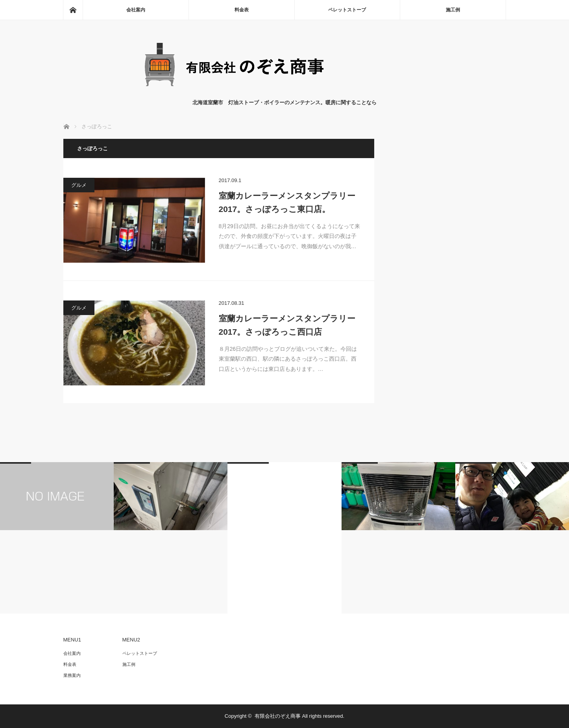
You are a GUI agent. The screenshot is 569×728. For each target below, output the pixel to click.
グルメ (79, 185)
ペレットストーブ (347, 10)
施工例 (453, 10)
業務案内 (72, 675)
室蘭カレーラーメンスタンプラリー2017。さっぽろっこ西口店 (287, 325)
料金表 (242, 10)
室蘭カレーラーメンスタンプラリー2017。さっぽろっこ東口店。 (287, 202)
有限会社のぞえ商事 (278, 716)
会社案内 (136, 10)
